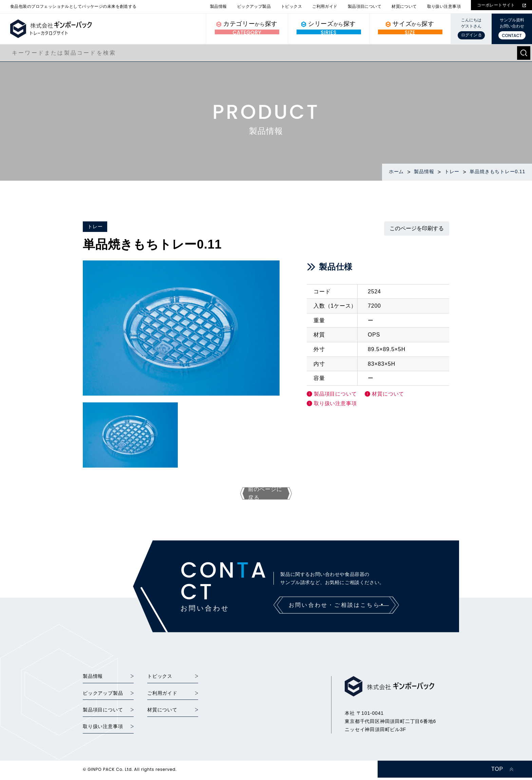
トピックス (291, 6)
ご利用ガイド (325, 6)
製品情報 (218, 6)
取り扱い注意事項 (444, 6)
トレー (95, 226)
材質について (404, 6)
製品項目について (365, 6)
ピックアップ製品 (254, 6)
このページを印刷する (417, 228)
